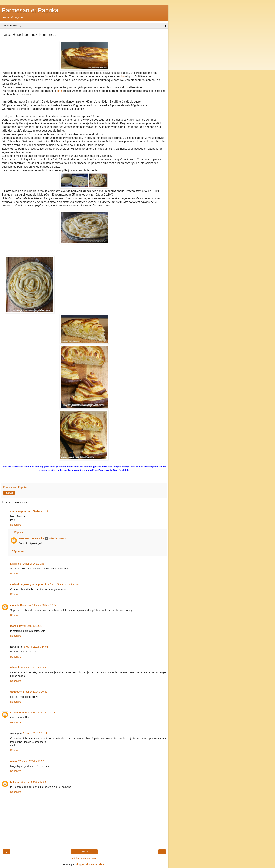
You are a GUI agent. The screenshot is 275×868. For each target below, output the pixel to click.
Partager (9, 493)
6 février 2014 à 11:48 (67, 584)
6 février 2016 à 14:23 (34, 782)
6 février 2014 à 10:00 (43, 511)
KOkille (15, 564)
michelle (15, 668)
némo (14, 761)
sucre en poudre (20, 511)
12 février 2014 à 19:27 (31, 761)
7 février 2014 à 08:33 (43, 713)
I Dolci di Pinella (20, 713)
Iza (123, 76)
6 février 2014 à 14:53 (36, 647)
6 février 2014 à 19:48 (35, 692)
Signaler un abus (95, 864)
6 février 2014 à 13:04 (44, 605)
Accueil (84, 852)
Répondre (16, 525)
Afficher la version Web (84, 858)
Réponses (20, 532)
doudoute (16, 692)
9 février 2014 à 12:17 (35, 733)
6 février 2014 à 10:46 (32, 564)
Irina (59, 91)
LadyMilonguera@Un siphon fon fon (32, 584)
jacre (13, 626)
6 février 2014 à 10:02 (61, 538)
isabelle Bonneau (21, 605)
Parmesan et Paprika (30, 10)
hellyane (15, 782)
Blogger (80, 864)
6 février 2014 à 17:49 (34, 668)
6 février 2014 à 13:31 (29, 626)
